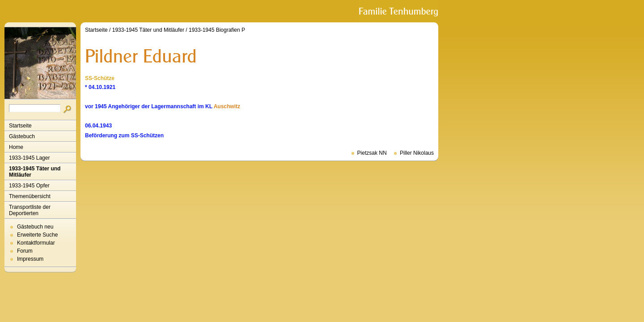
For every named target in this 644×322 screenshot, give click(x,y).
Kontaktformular (36, 243)
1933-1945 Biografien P (217, 30)
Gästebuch (22, 136)
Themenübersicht (30, 196)
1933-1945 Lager (29, 158)
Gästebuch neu (35, 227)
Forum (25, 251)
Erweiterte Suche (37, 235)
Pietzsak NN (372, 153)
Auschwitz (227, 106)
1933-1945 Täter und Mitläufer (35, 172)
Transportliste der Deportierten (30, 210)
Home (16, 147)
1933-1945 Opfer (29, 186)
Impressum (30, 259)
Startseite (20, 126)
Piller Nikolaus (417, 153)
